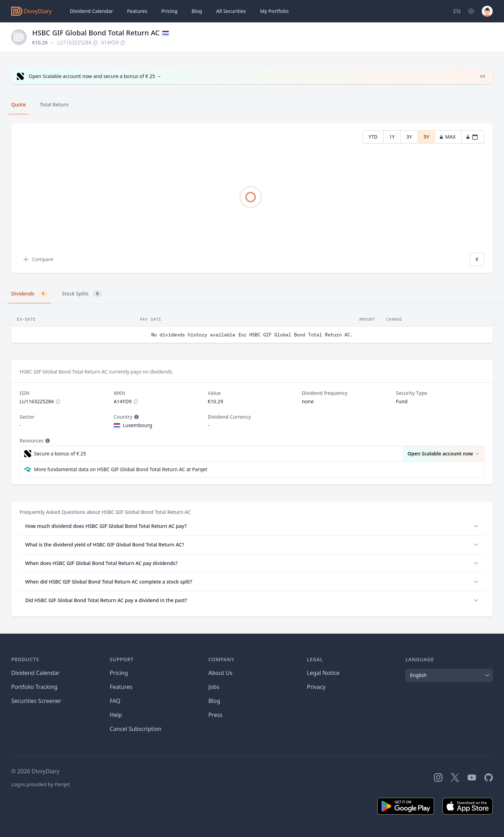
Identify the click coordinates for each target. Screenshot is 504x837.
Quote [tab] (19, 104)
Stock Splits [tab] (82, 294)
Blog (214, 701)
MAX (447, 137)
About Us (220, 673)
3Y (409, 137)
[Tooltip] (136, 417)
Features (137, 11)
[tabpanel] (252, 198)
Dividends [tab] (30, 294)
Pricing (169, 11)
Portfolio (274, 11)
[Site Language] (457, 11)
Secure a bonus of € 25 (60, 454)
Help (116, 715)
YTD (373, 137)
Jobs (214, 687)
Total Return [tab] (54, 104)
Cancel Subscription (136, 729)
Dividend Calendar (92, 11)
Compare (38, 259)
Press (215, 715)
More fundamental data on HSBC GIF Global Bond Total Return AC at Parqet (121, 469)
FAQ (115, 701)
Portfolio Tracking (34, 687)
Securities (231, 11)
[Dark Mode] (471, 11)
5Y (426, 137)
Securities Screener (36, 701)
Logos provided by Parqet (41, 784)
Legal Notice (323, 673)
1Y (392, 137)
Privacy (316, 687)
